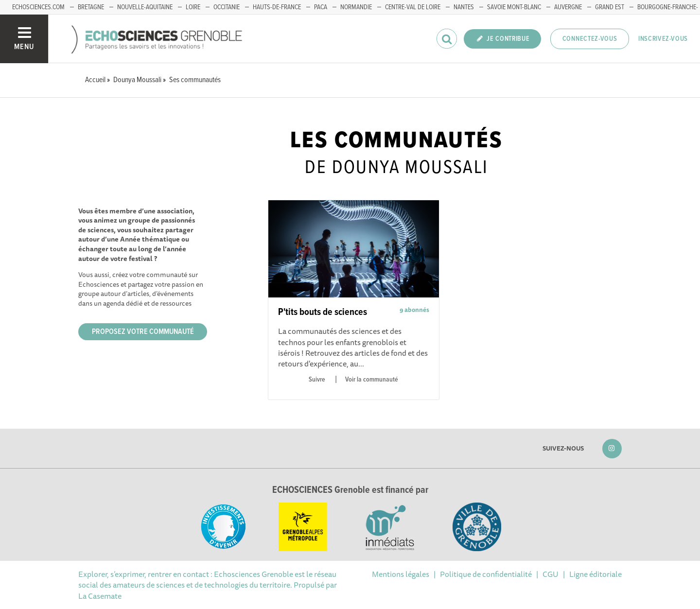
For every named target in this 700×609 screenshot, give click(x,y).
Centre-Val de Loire (413, 7)
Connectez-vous (590, 39)
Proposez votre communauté (143, 332)
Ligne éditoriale (595, 574)
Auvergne (568, 7)
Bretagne (91, 7)
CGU (551, 574)
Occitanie (227, 7)
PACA (321, 7)
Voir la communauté (372, 380)
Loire (193, 7)
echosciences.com (38, 7)
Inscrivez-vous (663, 39)
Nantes (464, 7)
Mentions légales (401, 574)
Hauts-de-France (277, 7)
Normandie (356, 7)
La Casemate (100, 596)
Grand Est (610, 7)
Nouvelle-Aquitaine (145, 7)
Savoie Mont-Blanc (514, 7)
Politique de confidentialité (486, 574)
